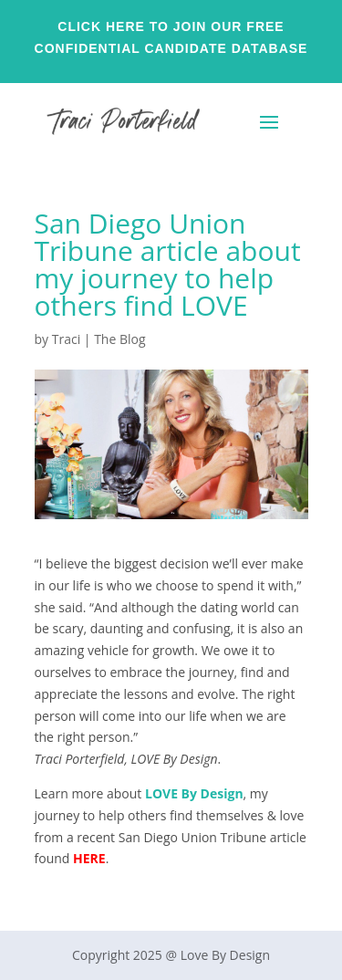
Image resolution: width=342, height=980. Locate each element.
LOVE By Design (194, 793)
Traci (66, 339)
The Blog (119, 339)
